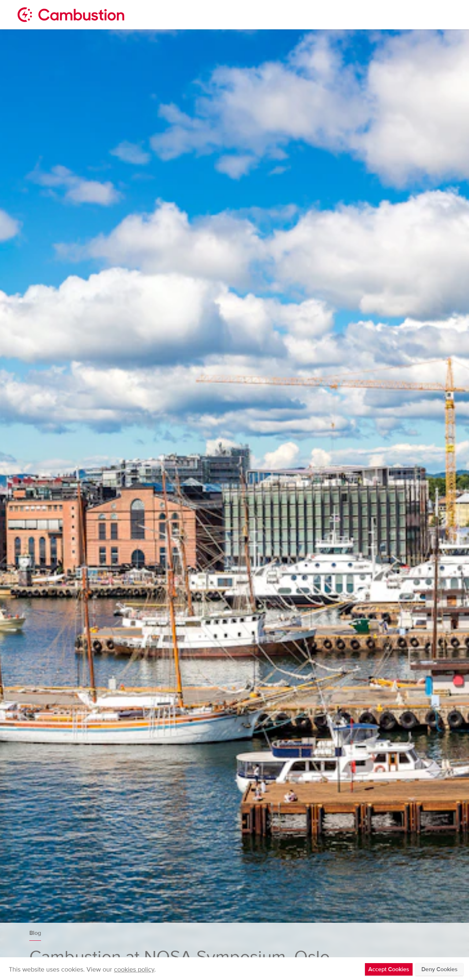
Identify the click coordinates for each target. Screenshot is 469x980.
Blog (35, 933)
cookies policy (134, 969)
